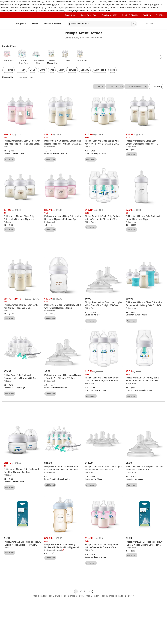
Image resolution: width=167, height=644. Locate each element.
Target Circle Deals (14, 10)
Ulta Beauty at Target (29, 7)
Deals (73, 7)
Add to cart (9, 159)
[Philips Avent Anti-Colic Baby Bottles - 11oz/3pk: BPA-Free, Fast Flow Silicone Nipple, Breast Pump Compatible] (104, 379)
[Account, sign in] (148, 24)
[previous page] (76, 592)
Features (72, 70)
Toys (76, 4)
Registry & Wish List (130, 15)
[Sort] (21, 70)
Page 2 (43, 596)
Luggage (53, 4)
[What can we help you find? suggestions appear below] (102, 24)
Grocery (128, 1)
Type (52, 70)
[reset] (129, 24)
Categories (21, 24)
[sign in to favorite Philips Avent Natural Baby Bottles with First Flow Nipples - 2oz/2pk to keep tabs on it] (38, 488)
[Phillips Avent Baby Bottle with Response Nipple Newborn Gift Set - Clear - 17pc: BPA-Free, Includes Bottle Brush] (22, 377)
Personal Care (28, 4)
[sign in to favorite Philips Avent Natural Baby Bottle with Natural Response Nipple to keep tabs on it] (160, 229)
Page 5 (66, 596)
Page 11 (113, 596)
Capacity (85, 70)
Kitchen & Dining (85, 1)
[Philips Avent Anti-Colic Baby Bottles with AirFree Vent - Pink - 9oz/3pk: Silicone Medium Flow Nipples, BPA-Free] (104, 546)
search (135, 24)
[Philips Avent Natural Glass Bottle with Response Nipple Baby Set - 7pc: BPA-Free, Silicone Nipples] (145, 304)
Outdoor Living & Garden (105, 1)
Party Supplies (153, 4)
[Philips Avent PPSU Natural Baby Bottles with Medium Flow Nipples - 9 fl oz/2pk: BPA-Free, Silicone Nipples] (63, 546)
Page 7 (81, 596)
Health (38, 4)
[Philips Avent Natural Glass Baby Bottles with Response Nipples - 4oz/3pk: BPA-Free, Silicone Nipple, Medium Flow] (22, 218)
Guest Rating (100, 70)
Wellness (45, 4)
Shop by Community (48, 7)
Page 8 (89, 596)
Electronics (84, 4)
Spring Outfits (110, 7)
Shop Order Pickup (41, 10)
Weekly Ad (28, 10)
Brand (42, 70)
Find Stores (106, 10)
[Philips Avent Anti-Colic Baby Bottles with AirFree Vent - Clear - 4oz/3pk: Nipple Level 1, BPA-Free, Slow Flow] (104, 218)
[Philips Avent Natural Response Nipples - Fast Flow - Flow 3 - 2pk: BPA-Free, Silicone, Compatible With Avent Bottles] (104, 304)
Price (113, 70)
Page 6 (74, 596)
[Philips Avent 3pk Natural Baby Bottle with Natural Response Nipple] (22, 307)
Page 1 (36, 596)
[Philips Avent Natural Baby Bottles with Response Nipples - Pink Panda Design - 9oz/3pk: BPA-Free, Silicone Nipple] (22, 142)
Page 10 (104, 596)
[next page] (91, 592)
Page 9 (96, 596)
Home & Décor (71, 1)
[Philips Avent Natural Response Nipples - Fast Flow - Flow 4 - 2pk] (145, 468)
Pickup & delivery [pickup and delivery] (54, 24)
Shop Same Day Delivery (62, 10)
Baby (12, 4)
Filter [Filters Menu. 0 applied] (8, 70)
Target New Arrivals (9, 1)
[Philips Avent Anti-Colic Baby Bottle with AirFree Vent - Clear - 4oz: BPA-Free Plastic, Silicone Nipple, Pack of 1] (145, 379)
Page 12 (122, 596)
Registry (77, 10)
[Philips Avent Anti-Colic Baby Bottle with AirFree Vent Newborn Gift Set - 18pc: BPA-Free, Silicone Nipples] (63, 468)
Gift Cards (10, 7)
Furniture (120, 1)
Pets (17, 7)
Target (68, 38)
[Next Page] (162, 57)
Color (61, 70)
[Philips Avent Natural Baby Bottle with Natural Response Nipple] (145, 218)
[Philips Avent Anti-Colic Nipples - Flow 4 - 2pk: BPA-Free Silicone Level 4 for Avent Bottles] (145, 544)
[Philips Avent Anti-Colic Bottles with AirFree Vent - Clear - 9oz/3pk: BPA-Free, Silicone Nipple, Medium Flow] (104, 142)
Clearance (80, 7)
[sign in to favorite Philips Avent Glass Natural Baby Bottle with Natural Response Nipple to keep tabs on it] (78, 318)
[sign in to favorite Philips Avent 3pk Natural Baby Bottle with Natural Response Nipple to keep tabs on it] (38, 318)
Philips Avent (9, 147)
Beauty (18, 4)
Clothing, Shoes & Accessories (50, 1)
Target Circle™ (71, 15)
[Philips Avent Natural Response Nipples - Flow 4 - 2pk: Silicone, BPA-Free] (63, 377)
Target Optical (64, 7)
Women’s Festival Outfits (144, 7)
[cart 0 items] (162, 24)
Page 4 (58, 596)
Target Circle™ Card (89, 15)
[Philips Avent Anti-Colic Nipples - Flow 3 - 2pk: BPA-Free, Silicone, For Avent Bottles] (22, 544)
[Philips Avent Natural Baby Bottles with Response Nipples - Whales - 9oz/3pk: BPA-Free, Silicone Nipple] (63, 142)
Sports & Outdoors (66, 4)
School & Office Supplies (135, 4)
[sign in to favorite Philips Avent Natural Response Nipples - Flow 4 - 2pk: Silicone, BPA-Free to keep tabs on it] (78, 394)
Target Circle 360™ (109, 15)
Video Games (95, 4)
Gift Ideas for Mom (27, 1)
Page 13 (131, 596)
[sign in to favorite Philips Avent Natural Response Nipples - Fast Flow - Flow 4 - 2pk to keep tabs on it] (160, 485)
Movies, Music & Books (112, 4)
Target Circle (95, 10)
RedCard (85, 10)
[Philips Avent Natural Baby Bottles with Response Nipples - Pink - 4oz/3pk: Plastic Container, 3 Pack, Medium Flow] (63, 218)
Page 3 (51, 596)
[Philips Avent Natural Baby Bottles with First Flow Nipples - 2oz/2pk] (22, 471)
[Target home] (6, 24)
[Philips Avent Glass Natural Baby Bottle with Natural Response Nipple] (63, 307)
